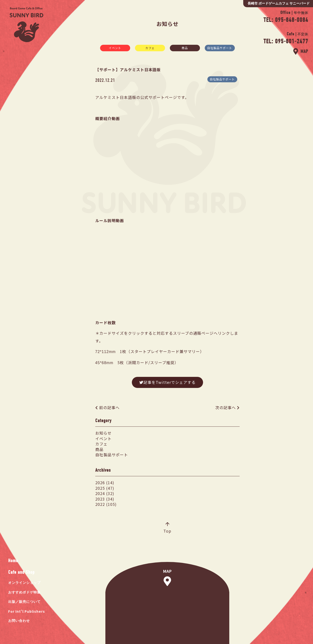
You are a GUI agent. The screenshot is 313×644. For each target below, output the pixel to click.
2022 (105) (106, 504)
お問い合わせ (19, 621)
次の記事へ (226, 407)
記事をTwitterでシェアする (167, 382)
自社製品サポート (220, 48)
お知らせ (103, 433)
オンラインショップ (24, 583)
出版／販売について (24, 602)
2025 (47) (105, 488)
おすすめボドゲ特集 (24, 592)
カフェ (150, 48)
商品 (185, 48)
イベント (115, 48)
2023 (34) (105, 499)
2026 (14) (105, 483)
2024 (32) (105, 493)
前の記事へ (109, 407)
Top (167, 528)
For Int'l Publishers (27, 611)
